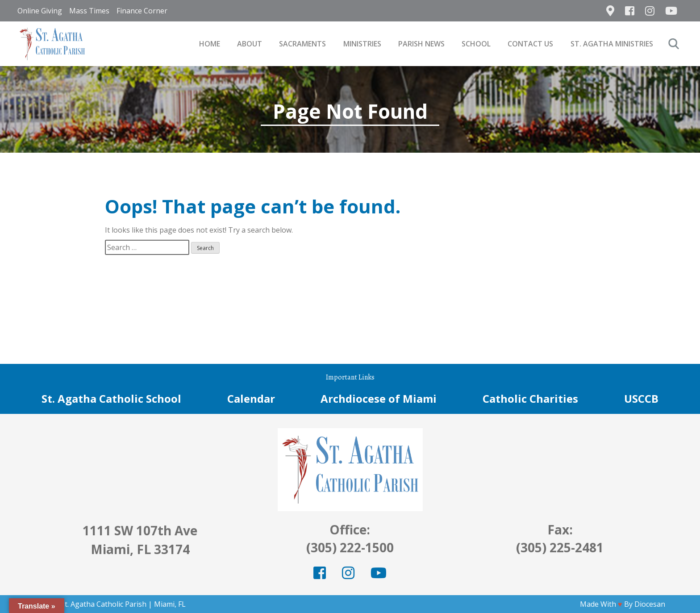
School (476, 44)
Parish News (421, 44)
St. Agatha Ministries (612, 44)
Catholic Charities (530, 398)
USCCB (641, 398)
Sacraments (302, 44)
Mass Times (89, 11)
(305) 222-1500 (350, 547)
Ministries (362, 44)
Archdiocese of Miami (379, 398)
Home (210, 44)
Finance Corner (142, 11)
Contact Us (530, 44)
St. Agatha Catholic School (111, 398)
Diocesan (650, 604)
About (250, 44)
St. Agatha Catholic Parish (104, 604)
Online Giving (40, 11)
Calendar (251, 398)
